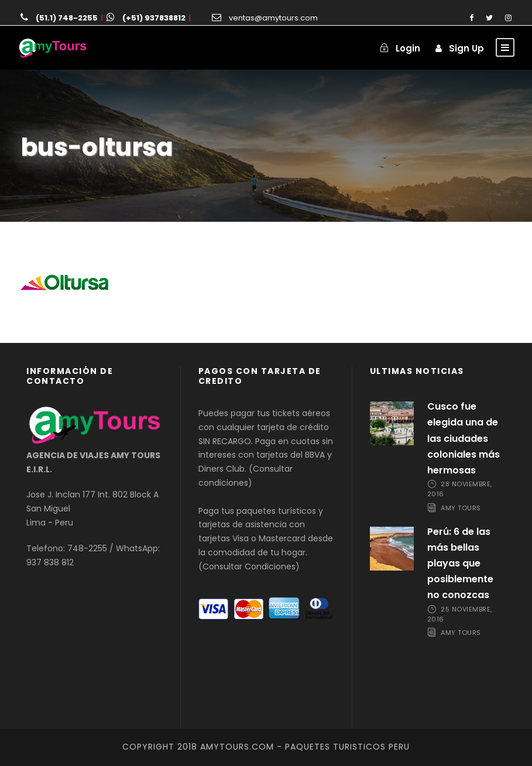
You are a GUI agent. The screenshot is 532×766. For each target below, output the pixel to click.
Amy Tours (461, 508)
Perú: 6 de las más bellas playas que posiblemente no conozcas (460, 564)
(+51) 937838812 (154, 18)
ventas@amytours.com (273, 18)
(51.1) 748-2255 (67, 18)
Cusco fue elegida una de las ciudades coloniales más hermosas (464, 438)
